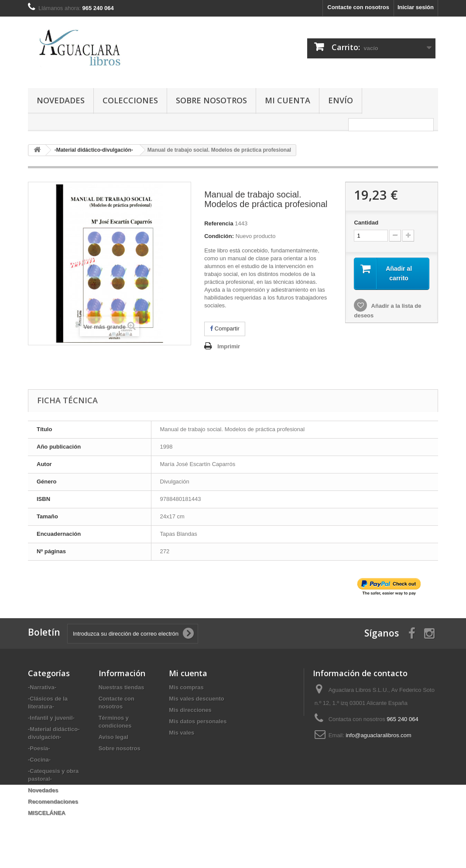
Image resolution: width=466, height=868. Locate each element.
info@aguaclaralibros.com (379, 735)
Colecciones (130, 100)
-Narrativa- (42, 687)
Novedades (61, 100)
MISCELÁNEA (47, 813)
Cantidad (366, 223)
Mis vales (182, 733)
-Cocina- (39, 760)
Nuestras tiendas (122, 687)
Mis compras (186, 687)
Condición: (219, 236)
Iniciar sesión (416, 7)
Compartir (225, 328)
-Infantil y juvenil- (51, 718)
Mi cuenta (288, 100)
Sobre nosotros (211, 100)
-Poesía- (39, 748)
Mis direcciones (190, 710)
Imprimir (229, 346)
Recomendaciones (53, 802)
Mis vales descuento (196, 699)
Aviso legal (113, 737)
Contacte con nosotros (358, 7)
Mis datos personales (198, 721)
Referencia (219, 223)
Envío (341, 100)
